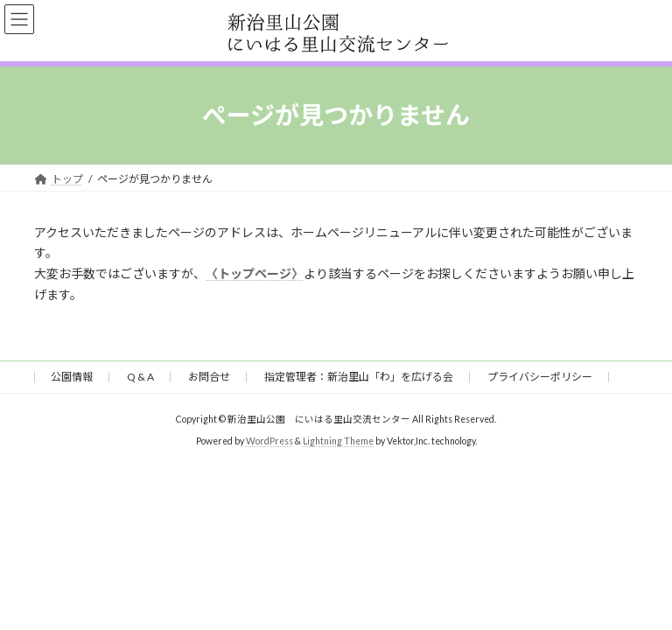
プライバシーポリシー (540, 377)
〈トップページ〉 (255, 273)
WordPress (269, 441)
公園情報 (72, 377)
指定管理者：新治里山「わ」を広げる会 (359, 377)
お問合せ (209, 377)
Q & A (140, 377)
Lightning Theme (338, 441)
